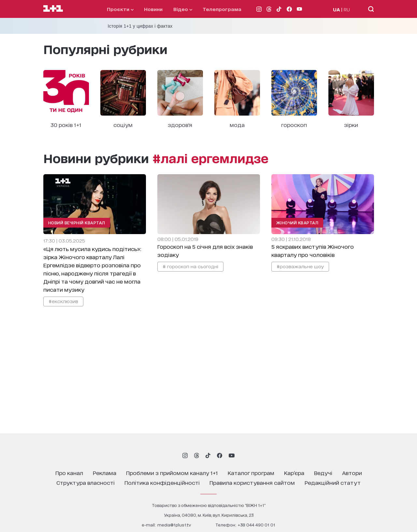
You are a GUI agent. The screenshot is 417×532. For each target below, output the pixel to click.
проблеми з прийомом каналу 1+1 (172, 473)
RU (347, 9)
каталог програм (251, 473)
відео (183, 9)
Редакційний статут (333, 482)
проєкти (120, 9)
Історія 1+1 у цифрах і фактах (140, 26)
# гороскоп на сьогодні (190, 266)
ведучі (323, 473)
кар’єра (294, 473)
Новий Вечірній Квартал (77, 223)
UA (337, 9)
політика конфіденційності (162, 482)
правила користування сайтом (252, 482)
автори (352, 473)
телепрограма (222, 9)
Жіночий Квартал (297, 223)
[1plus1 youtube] (232, 455)
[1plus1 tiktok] (208, 455)
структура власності (86, 482)
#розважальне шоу (300, 266)
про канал (69, 473)
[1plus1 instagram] (185, 455)
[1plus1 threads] (197, 455)
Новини (153, 9)
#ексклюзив (63, 301)
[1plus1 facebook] (220, 455)
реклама (105, 473)
